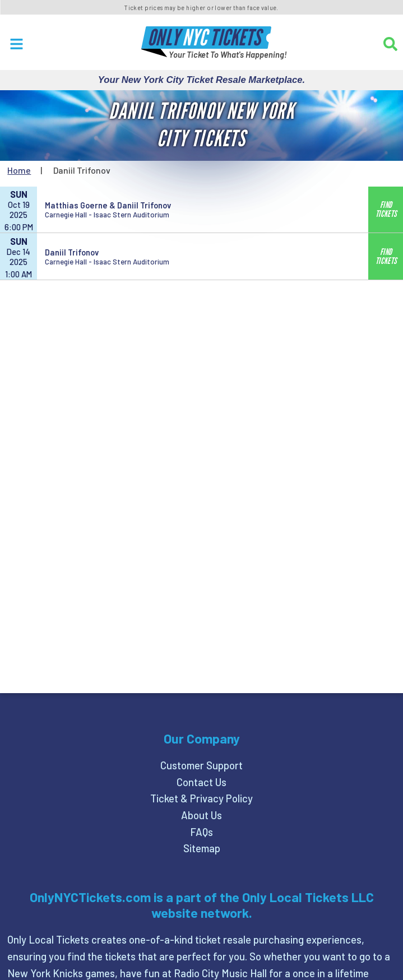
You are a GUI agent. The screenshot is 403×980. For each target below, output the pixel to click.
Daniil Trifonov (72, 252)
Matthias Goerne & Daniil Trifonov (108, 205)
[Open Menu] (17, 44)
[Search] (390, 44)
